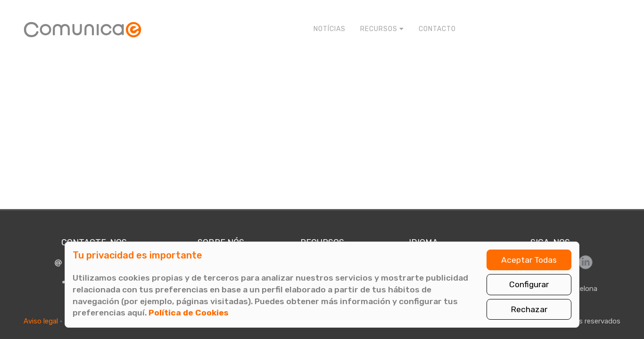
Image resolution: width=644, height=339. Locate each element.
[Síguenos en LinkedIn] (586, 262)
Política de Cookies (189, 313)
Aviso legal (41, 321)
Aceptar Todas (529, 260)
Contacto (437, 29)
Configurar (529, 284)
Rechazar (529, 309)
